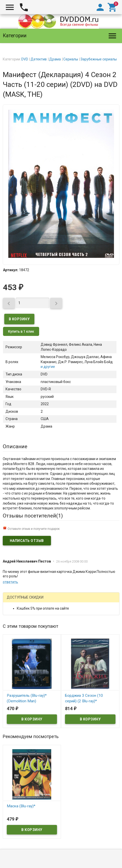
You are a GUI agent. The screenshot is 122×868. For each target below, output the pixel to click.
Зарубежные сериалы (99, 59)
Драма (55, 59)
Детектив (39, 59)
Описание (15, 446)
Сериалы (71, 59)
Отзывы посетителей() (33, 516)
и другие (48, 367)
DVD (25, 59)
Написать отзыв (27, 541)
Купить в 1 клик (21, 331)
